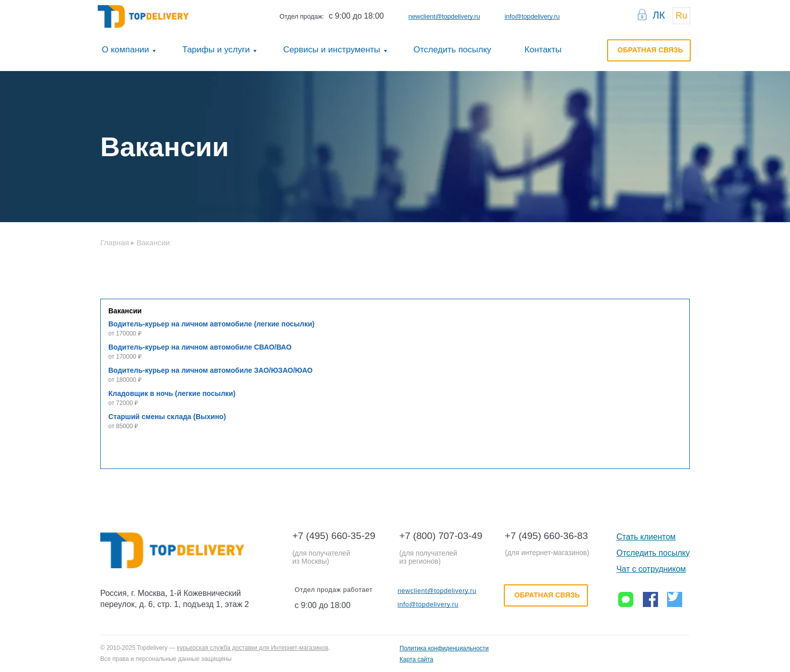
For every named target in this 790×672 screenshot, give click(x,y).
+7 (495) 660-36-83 (546, 536)
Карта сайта (416, 659)
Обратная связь (650, 50)
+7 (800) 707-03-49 (441, 536)
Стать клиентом (646, 537)
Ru (681, 16)
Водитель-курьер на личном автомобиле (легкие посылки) (211, 324)
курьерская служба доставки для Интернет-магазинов (252, 648)
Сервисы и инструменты (332, 50)
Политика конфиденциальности (444, 648)
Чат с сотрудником (651, 569)
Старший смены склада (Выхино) (167, 417)
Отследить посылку (453, 50)
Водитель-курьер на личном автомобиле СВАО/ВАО (200, 347)
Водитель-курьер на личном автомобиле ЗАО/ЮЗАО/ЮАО (211, 370)
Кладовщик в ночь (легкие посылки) (172, 393)
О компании (125, 50)
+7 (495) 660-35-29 (334, 536)
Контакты (543, 50)
